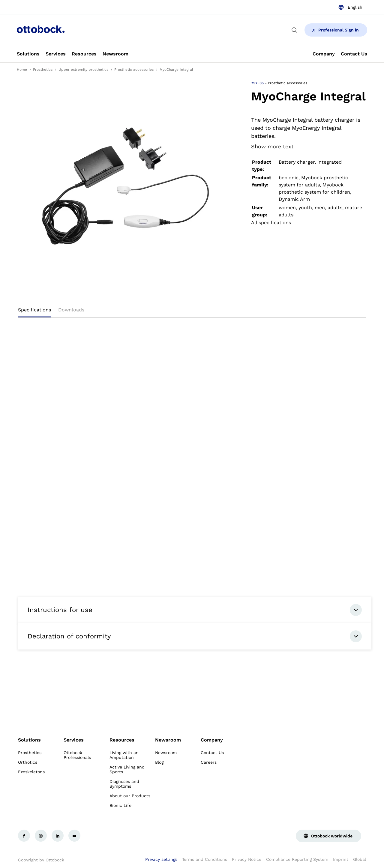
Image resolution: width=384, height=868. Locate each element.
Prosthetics (43, 70)
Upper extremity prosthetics (83, 70)
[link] (28, 54)
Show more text (272, 146)
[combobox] (350, 7)
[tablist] (192, 312)
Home (22, 70)
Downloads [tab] (71, 310)
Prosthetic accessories (134, 70)
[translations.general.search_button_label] (294, 30)
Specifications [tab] (34, 310)
